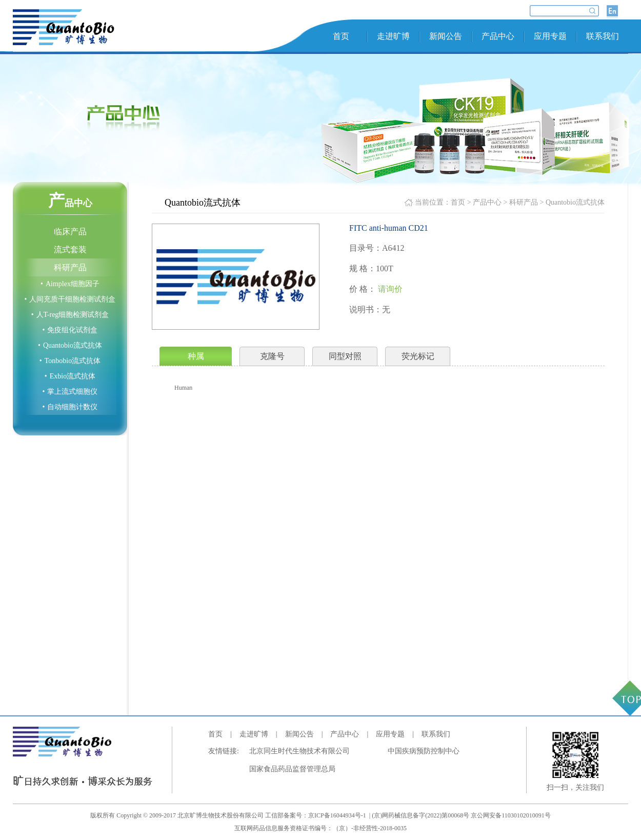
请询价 (390, 289)
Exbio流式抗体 (70, 376)
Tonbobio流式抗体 (70, 361)
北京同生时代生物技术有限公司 (299, 751)
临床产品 (70, 232)
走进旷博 (393, 36)
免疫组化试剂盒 (70, 330)
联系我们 (603, 36)
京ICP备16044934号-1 (338, 815)
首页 (341, 36)
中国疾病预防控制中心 (424, 751)
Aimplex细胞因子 (70, 284)
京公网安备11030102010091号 (511, 815)
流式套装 (70, 249)
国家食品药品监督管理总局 (292, 769)
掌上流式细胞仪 (70, 392)
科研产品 (70, 267)
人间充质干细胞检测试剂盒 (70, 299)
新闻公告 (446, 36)
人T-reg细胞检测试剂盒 (70, 315)
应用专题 (550, 36)
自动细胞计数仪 (70, 407)
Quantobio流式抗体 (70, 345)
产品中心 (498, 36)
